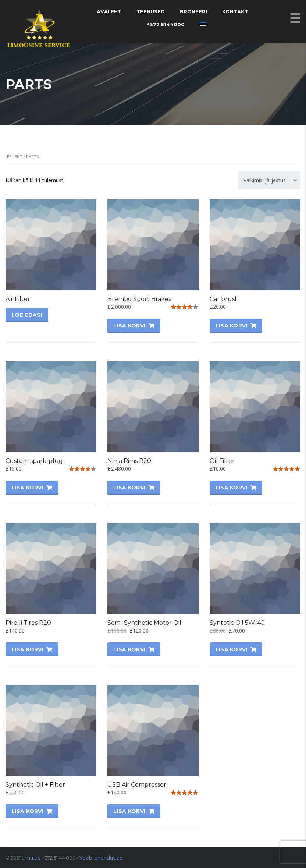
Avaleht (109, 11)
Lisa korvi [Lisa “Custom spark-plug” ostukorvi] (27, 488)
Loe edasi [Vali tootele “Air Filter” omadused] (27, 315)
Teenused (151, 11)
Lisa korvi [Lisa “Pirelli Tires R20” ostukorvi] (27, 649)
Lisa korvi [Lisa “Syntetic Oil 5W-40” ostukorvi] (232, 649)
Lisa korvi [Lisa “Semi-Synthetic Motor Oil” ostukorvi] (129, 649)
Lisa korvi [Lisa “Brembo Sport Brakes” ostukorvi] (129, 326)
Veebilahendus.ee (101, 858)
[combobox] (269, 180)
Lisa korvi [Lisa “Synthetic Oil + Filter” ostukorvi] (27, 811)
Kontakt (235, 11)
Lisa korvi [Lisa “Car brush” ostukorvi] (232, 326)
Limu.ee (31, 858)
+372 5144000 (166, 24)
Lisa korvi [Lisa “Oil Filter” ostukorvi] (232, 488)
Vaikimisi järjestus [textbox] (265, 180)
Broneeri (193, 11)
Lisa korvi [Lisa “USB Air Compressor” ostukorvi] (129, 811)
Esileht (15, 157)
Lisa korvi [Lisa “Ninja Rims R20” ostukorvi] (129, 488)
